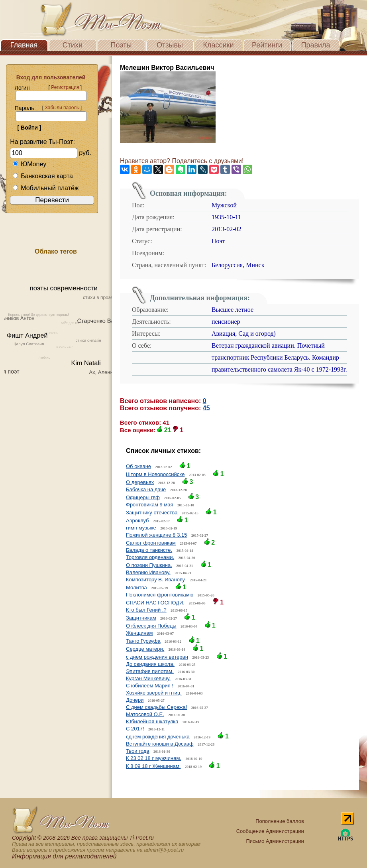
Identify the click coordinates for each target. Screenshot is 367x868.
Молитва (136, 588)
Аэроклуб (137, 521)
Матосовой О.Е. (145, 714)
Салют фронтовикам (151, 543)
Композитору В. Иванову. (156, 580)
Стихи (73, 45)
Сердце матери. (145, 649)
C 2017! (135, 729)
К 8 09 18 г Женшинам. (153, 766)
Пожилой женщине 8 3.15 (156, 535)
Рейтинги (267, 45)
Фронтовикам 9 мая (150, 505)
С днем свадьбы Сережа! (156, 707)
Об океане (138, 466)
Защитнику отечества (152, 513)
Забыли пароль (62, 108)
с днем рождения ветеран (157, 657)
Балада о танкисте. (149, 550)
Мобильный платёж (45, 188)
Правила (315, 45)
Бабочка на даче (146, 489)
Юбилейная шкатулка (152, 721)
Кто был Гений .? (146, 610)
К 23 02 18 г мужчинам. (154, 758)
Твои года (137, 751)
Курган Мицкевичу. (148, 678)
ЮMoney (29, 164)
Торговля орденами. (150, 557)
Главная (24, 45)
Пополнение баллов (280, 821)
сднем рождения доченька (158, 737)
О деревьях (140, 482)
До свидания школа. (150, 664)
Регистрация (65, 87)
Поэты (121, 45)
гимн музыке (141, 528)
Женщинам (139, 633)
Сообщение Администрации (270, 831)
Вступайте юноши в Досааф (160, 744)
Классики (219, 45)
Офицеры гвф (143, 497)
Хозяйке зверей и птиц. (154, 693)
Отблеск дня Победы (151, 626)
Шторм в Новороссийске (155, 474)
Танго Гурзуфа (143, 641)
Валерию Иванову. (148, 572)
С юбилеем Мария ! (150, 686)
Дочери (135, 700)
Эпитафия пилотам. (150, 671)
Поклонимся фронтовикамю (160, 595)
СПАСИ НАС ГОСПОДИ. (155, 603)
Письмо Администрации (275, 841)
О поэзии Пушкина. (149, 565)
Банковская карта (43, 176)
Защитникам (141, 618)
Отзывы (170, 45)
